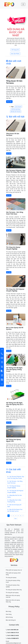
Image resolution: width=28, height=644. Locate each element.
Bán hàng (8, 611)
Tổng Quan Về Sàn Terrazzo (14, 82)
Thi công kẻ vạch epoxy (12, 593)
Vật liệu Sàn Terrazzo (16, 112)
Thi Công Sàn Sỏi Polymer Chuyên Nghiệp (15, 290)
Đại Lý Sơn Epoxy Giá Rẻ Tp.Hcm (15, 328)
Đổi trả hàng (9, 617)
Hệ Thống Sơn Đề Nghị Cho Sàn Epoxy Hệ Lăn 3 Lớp (15, 404)
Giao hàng (9, 614)
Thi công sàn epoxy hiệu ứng (14, 590)
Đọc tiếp (9, 102)
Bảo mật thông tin (11, 620)
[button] (2, 350)
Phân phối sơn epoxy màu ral (14, 570)
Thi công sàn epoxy (11, 578)
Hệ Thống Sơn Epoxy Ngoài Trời (13, 440)
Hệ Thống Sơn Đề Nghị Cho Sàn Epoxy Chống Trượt (14, 369)
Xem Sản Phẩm (15, 54)
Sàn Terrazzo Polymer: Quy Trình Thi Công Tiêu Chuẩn (16, 171)
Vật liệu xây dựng (16, 109)
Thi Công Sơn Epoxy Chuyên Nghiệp (13, 248)
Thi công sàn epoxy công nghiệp (13, 586)
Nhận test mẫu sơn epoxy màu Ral (13, 596)
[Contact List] (2, 354)
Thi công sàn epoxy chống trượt (13, 581)
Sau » (16, 518)
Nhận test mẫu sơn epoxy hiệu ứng (13, 601)
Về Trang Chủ (15, 50)
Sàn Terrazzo (18, 107)
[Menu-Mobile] (23, 4)
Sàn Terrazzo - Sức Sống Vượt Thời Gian (15, 213)
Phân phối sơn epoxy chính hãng (13, 574)
